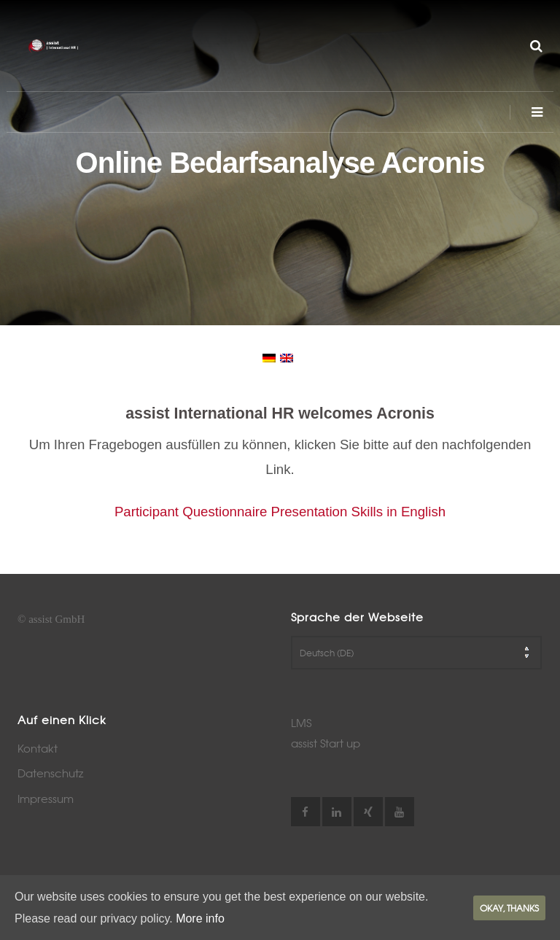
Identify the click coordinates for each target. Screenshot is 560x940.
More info (200, 918)
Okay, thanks (509, 908)
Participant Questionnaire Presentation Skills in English (280, 512)
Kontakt (38, 748)
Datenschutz (50, 773)
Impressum (46, 799)
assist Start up (326, 743)
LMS (301, 723)
